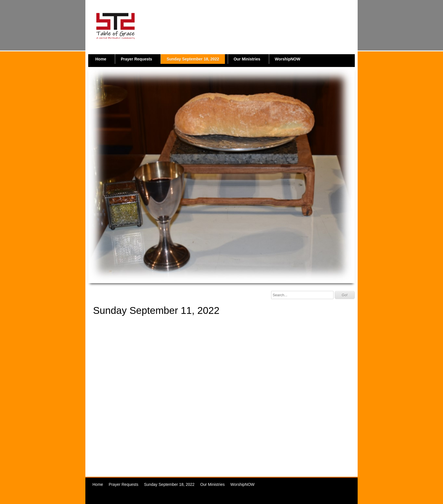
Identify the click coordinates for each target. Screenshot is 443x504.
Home (101, 59)
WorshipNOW (288, 59)
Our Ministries (247, 59)
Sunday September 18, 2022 (193, 59)
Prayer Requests (137, 59)
